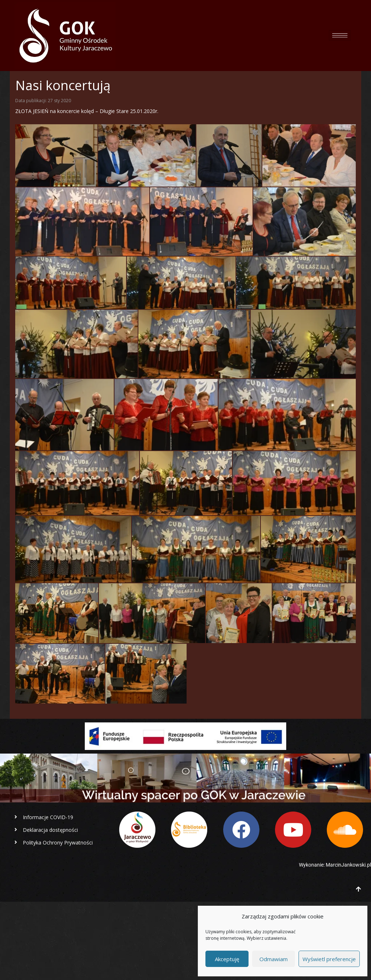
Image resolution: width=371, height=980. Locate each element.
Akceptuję (227, 959)
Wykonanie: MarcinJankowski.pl (335, 865)
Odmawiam (274, 959)
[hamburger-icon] (340, 35)
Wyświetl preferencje (329, 959)
